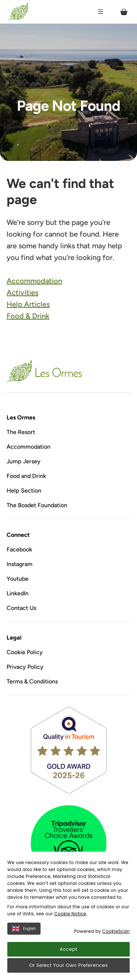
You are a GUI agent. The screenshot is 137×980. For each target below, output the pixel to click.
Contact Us (21, 608)
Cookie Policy (25, 652)
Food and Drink (26, 476)
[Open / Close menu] (100, 12)
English (24, 929)
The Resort (21, 432)
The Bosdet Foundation (37, 505)
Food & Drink (28, 316)
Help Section (24, 491)
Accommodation (34, 281)
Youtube (18, 579)
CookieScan (116, 931)
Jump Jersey (24, 461)
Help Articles (28, 304)
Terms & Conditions (32, 681)
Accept (68, 949)
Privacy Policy (25, 667)
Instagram (20, 564)
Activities (22, 293)
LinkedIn (18, 593)
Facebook (19, 549)
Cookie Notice (70, 914)
